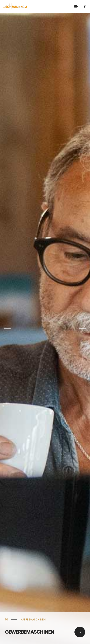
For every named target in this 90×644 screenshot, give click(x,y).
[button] (7, 329)
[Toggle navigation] (76, 7)
